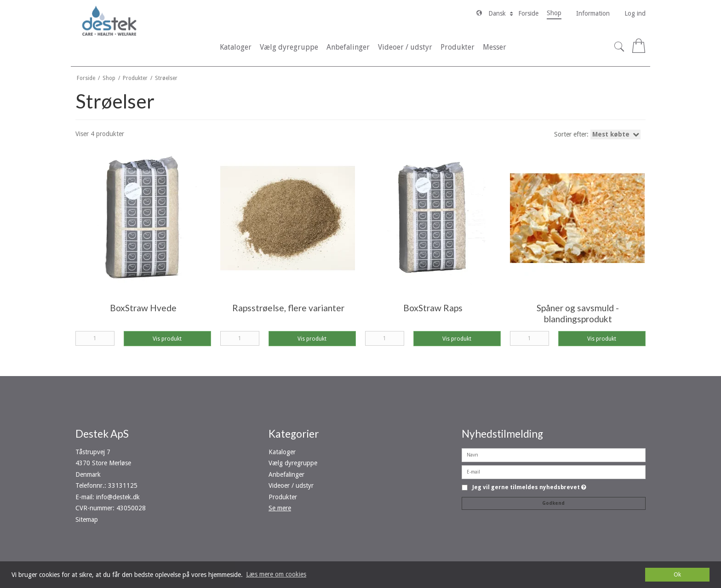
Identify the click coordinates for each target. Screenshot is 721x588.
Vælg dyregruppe (293, 463)
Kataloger (282, 452)
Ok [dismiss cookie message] (677, 574)
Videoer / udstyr (291, 485)
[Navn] (554, 455)
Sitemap (87, 519)
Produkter (283, 497)
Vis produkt (167, 339)
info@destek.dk (118, 497)
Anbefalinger (286, 474)
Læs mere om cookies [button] (276, 574)
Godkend (553, 503)
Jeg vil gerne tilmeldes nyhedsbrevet (529, 488)
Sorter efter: (598, 134)
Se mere (280, 508)
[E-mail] (554, 472)
